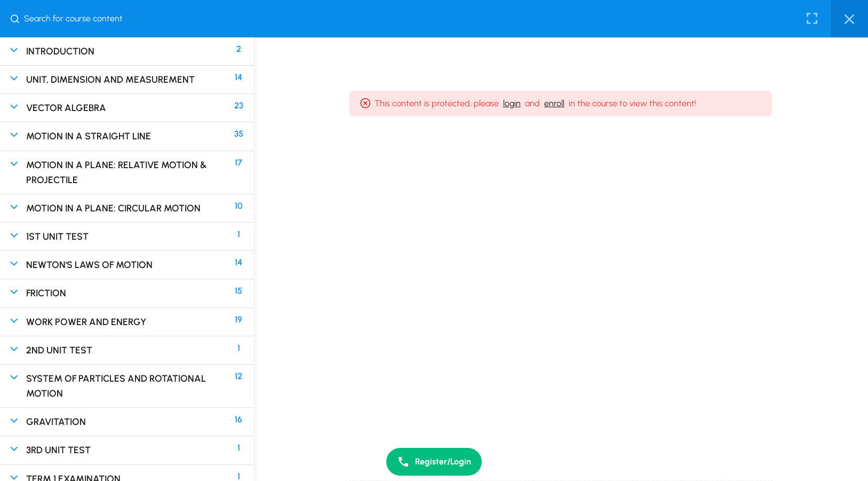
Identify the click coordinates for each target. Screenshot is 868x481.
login (512, 103)
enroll (554, 103)
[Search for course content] (19, 19)
